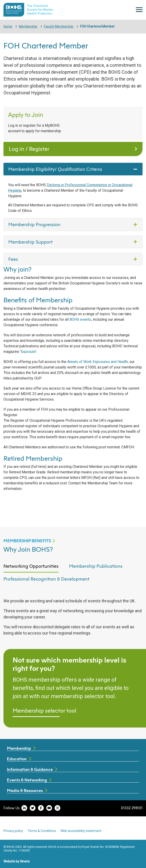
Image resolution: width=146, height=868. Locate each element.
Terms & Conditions (42, 831)
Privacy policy (13, 831)
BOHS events (80, 319)
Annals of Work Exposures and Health (98, 362)
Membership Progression (35, 224)
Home (8, 26)
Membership (28, 26)
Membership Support (31, 242)
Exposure (28, 352)
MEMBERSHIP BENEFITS (27, 541)
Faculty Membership (59, 26)
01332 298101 (132, 808)
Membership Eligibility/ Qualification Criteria (56, 169)
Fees (13, 259)
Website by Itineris (17, 861)
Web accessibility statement (81, 831)
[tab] (31, 569)
